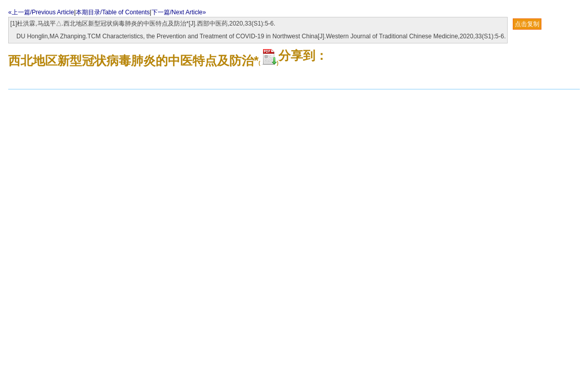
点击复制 (527, 24)
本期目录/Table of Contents (113, 12)
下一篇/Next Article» (179, 12)
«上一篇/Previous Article (41, 12)
